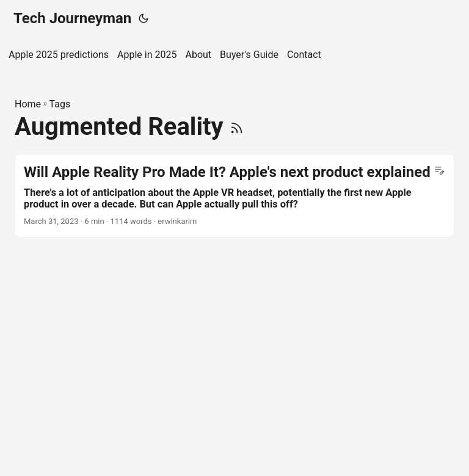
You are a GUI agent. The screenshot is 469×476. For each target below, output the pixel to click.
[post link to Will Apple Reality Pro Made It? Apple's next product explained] (234, 196)
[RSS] (237, 127)
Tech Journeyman (72, 18)
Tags (60, 104)
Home (28, 104)
